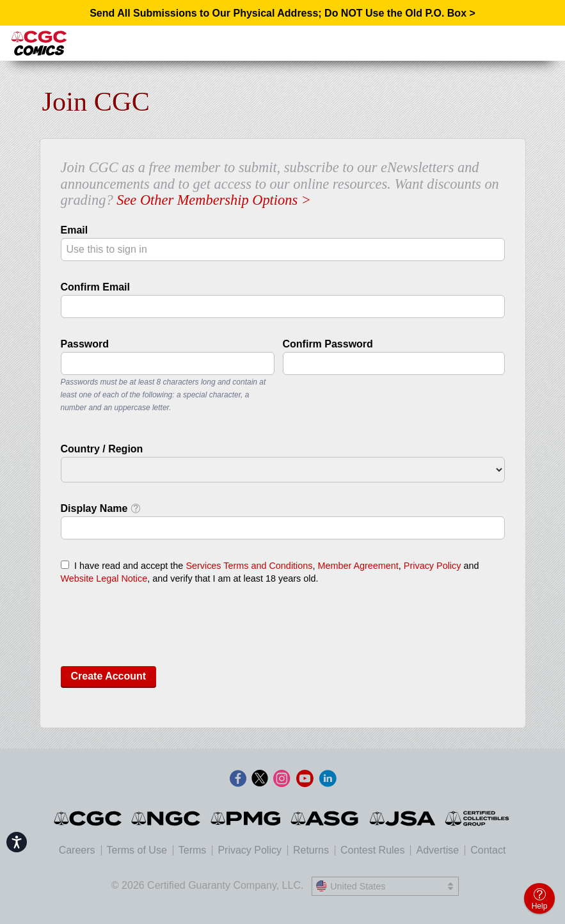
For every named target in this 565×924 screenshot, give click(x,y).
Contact (488, 850)
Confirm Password (328, 344)
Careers (77, 850)
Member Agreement (358, 566)
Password (85, 344)
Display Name (101, 508)
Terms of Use (137, 850)
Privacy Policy (433, 566)
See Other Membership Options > (214, 200)
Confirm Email (95, 287)
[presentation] (158, 631)
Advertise (437, 850)
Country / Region (102, 449)
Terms (193, 850)
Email (75, 230)
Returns (311, 850)
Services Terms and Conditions (249, 566)
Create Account (109, 676)
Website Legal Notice (104, 578)
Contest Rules (373, 850)
